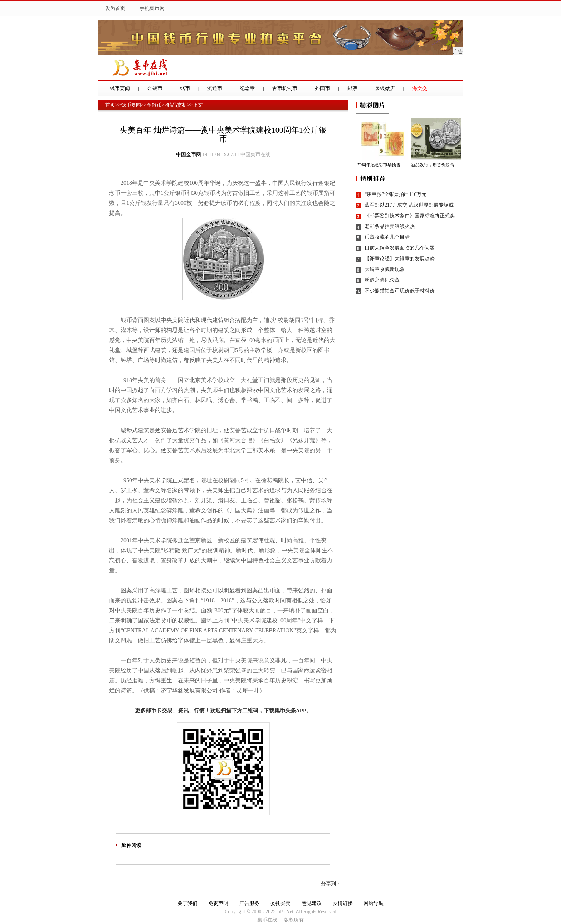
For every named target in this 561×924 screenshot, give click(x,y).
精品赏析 (177, 105)
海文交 (420, 88)
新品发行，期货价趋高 (433, 165)
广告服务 (249, 903)
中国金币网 (189, 155)
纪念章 (247, 88)
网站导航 (374, 903)
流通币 (215, 88)
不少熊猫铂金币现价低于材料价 (400, 291)
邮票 (352, 88)
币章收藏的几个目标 (387, 237)
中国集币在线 (255, 155)
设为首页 (115, 8)
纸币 (185, 88)
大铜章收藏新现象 (385, 269)
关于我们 (187, 903)
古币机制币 (285, 88)
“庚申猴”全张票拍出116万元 (396, 194)
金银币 (155, 88)
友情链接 (343, 903)
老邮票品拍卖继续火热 (390, 226)
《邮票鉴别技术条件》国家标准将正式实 (410, 216)
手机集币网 (152, 8)
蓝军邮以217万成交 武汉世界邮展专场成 (409, 205)
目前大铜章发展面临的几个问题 (400, 248)
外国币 (322, 88)
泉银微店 (385, 88)
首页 (110, 105)
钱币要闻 (120, 88)
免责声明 (218, 903)
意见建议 (312, 903)
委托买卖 (280, 903)
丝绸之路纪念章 (382, 280)
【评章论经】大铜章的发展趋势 (400, 259)
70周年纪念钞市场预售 (379, 165)
